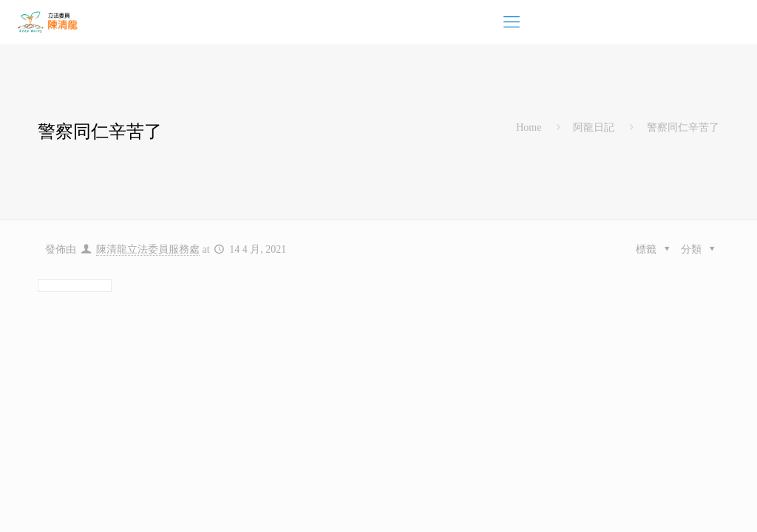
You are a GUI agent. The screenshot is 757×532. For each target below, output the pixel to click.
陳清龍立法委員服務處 (148, 249)
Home (529, 127)
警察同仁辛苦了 (683, 127)
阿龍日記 (594, 127)
